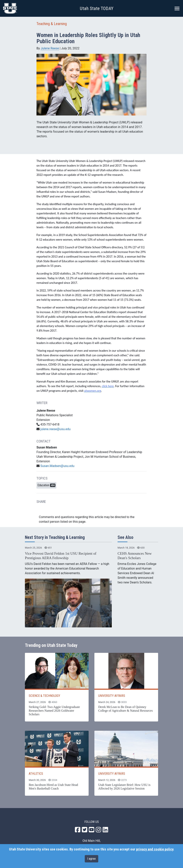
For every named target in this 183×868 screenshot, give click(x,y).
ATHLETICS (36, 774)
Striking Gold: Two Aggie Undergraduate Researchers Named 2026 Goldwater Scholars (54, 711)
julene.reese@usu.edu (55, 429)
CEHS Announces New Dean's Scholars (135, 556)
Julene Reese (50, 48)
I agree (91, 859)
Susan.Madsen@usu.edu (57, 466)
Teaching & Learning (52, 24)
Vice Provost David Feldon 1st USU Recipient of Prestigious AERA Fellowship (61, 556)
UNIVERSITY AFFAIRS (112, 696)
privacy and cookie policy (155, 849)
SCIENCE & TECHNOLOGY (44, 696)
